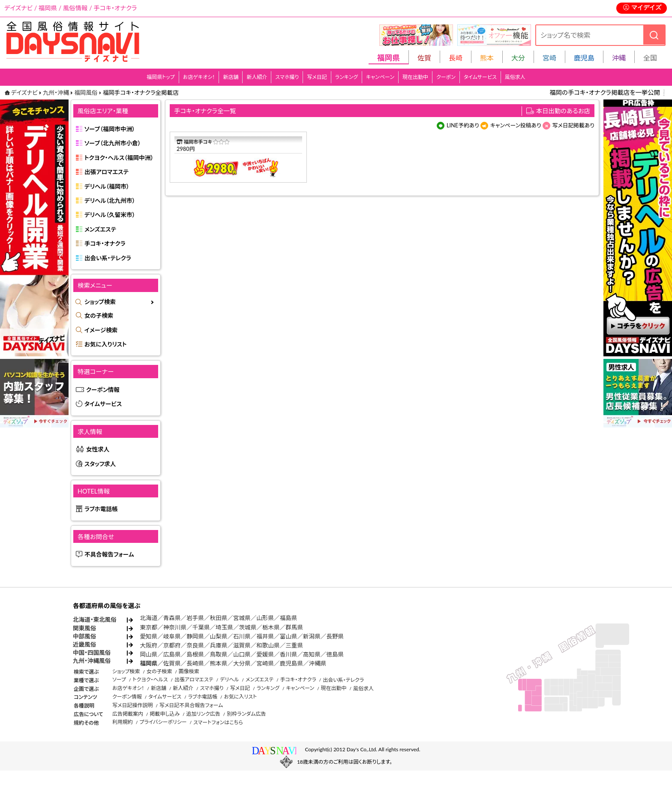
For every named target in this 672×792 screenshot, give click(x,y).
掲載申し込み (165, 714)
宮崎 (549, 58)
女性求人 (98, 449)
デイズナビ (24, 93)
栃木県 (271, 627)
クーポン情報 (103, 390)
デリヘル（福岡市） (107, 187)
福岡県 (148, 663)
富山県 (289, 636)
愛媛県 (265, 654)
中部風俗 (84, 636)
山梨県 (219, 636)
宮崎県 (265, 663)
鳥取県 (219, 654)
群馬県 (294, 627)
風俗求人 (515, 77)
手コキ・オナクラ (105, 244)
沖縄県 (318, 663)
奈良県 (195, 645)
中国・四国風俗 (92, 653)
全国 (650, 58)
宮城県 (242, 618)
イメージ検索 (101, 330)
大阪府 (148, 645)
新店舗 (231, 77)
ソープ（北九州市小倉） (112, 143)
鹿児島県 (291, 663)
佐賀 (424, 58)
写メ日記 (317, 77)
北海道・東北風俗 (95, 620)
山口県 (242, 654)
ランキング (346, 77)
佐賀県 (172, 663)
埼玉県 (224, 627)
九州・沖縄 (56, 93)
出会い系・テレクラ (108, 258)
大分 (518, 58)
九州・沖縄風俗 (92, 661)
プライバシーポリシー (163, 722)
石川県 (242, 636)
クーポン (446, 77)
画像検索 (189, 671)
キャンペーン (380, 77)
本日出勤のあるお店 (563, 111)
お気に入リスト (240, 697)
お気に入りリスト (105, 344)
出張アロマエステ (106, 172)
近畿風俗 (84, 644)
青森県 (172, 618)
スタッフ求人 (100, 464)
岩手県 (195, 618)
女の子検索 (99, 316)
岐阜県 (172, 636)
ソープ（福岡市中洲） (110, 129)
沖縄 (619, 58)
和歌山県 (268, 645)
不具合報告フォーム (109, 554)
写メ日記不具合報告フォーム (191, 705)
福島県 (289, 618)
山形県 (265, 618)
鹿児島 (584, 58)
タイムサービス (480, 77)
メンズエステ (100, 229)
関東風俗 (84, 628)
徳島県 (335, 654)
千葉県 (201, 627)
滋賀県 (242, 645)
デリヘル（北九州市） (110, 201)
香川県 (289, 654)
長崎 (456, 58)
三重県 (294, 645)
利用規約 (123, 722)
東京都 (148, 627)
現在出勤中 (415, 77)
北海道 (148, 618)
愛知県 (148, 636)
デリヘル (229, 679)
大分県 (242, 663)
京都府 (172, 645)
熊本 (487, 58)
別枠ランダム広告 (246, 714)
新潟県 (312, 636)
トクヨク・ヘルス (150, 679)
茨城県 (247, 627)
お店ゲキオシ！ (199, 77)
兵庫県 (219, 645)
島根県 (195, 654)
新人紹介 (257, 77)
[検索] (654, 35)
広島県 (172, 654)
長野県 (335, 636)
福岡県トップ (161, 77)
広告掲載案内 (128, 714)
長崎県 (195, 663)
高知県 (312, 654)
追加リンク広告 (203, 714)
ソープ (119, 679)
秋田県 (219, 618)
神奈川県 (175, 627)
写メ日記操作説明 (133, 705)
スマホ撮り (287, 77)
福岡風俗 (86, 93)
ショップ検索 (100, 302)
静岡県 (195, 636)
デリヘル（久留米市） (110, 215)
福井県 (265, 636)
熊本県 (219, 663)
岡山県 (148, 654)
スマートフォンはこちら (218, 722)
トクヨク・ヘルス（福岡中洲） (119, 158)
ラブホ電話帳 (101, 509)
